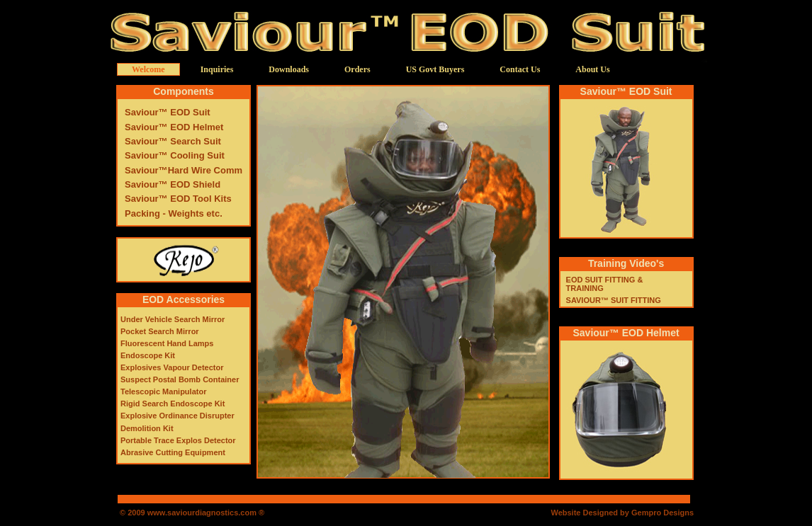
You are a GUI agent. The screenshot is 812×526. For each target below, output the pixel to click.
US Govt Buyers (435, 69)
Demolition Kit (147, 428)
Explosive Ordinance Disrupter (177, 416)
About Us (592, 69)
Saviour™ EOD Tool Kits (178, 199)
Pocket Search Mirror (160, 331)
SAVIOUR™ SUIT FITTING (614, 300)
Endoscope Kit (148, 355)
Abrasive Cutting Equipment (173, 452)
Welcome (148, 69)
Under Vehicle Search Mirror (173, 319)
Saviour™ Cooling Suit (175, 155)
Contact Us (520, 69)
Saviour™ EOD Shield (173, 184)
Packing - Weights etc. (174, 213)
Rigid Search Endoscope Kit (173, 404)
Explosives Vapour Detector (172, 367)
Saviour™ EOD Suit (168, 112)
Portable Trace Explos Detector (178, 440)
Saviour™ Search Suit (173, 141)
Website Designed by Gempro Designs (622, 513)
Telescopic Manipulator (163, 391)
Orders (357, 69)
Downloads (289, 69)
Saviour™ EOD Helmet (174, 127)
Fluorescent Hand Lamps (167, 343)
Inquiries (217, 69)
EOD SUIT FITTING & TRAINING (605, 284)
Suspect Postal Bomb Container (180, 379)
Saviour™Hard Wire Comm (184, 170)
